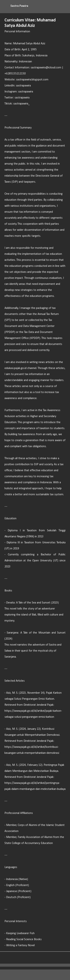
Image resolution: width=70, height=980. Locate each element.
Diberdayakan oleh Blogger (35, 975)
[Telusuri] (65, 6)
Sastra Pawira (19, 6)
